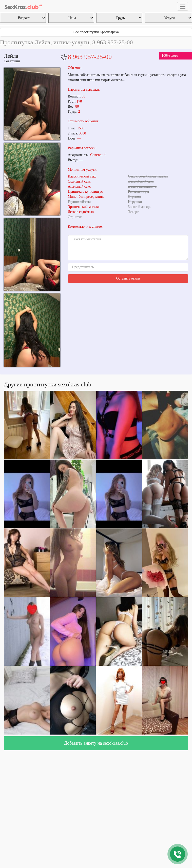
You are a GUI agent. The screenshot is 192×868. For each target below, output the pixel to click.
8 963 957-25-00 (90, 57)
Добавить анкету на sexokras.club (96, 743)
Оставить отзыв (128, 278)
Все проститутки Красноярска (96, 32)
